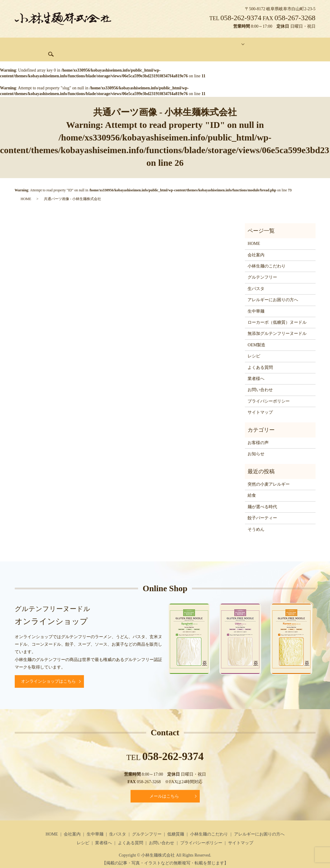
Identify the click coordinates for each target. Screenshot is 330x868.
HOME (26, 45)
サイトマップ (260, 403)
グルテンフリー (131, 45)
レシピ (254, 347)
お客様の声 (258, 433)
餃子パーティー (262, 509)
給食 (252, 486)
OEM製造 (256, 336)
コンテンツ (190, 45)
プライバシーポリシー (269, 392)
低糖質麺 (162, 45)
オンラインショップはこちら (48, 672)
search (306, 45)
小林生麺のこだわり (267, 257)
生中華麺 (74, 45)
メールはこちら (164, 787)
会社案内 (49, 45)
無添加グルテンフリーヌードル (277, 324)
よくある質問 (260, 358)
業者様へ (256, 369)
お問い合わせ (280, 45)
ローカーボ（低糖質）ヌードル (277, 313)
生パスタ (99, 45)
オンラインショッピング (236, 45)
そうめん (256, 520)
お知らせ (256, 445)
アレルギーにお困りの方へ (273, 290)
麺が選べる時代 (262, 497)
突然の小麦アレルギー (269, 475)
